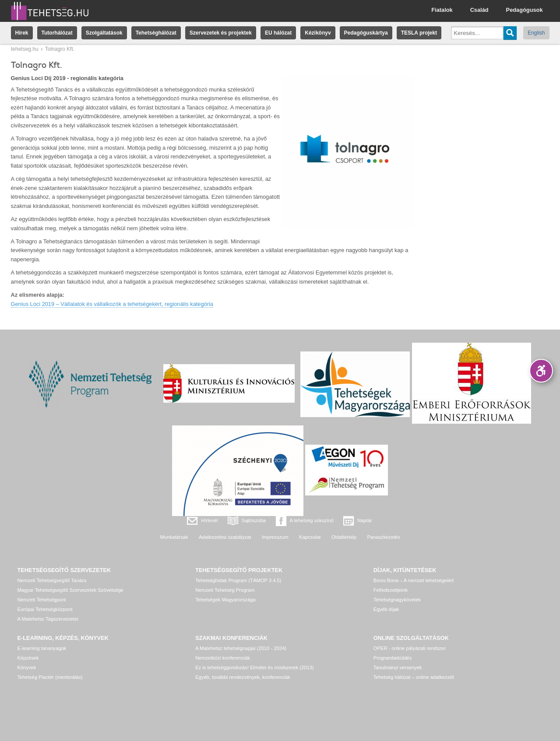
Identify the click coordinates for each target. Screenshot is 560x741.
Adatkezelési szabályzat (225, 537)
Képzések (28, 658)
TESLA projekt (419, 33)
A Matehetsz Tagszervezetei (48, 619)
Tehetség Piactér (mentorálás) (50, 677)
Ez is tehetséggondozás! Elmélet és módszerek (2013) (255, 667)
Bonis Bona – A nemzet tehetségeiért (414, 580)
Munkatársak (174, 537)
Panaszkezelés (383, 537)
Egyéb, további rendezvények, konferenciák (243, 677)
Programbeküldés (393, 658)
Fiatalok (442, 10)
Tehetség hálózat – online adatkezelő (414, 677)
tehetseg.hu (25, 49)
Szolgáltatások (104, 33)
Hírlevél (209, 520)
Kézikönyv (318, 33)
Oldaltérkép (344, 537)
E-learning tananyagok (42, 648)
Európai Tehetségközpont (45, 609)
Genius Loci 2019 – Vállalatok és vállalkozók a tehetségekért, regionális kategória (112, 304)
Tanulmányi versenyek (398, 667)
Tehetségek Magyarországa (225, 600)
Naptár (365, 520)
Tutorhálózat (57, 33)
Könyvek (27, 667)
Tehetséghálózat (156, 33)
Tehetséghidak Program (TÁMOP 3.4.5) (238, 580)
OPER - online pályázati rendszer (410, 648)
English (536, 33)
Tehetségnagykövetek (397, 600)
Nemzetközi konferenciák (223, 658)
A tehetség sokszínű (312, 520)
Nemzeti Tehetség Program (225, 590)
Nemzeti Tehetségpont (42, 600)
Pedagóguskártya (366, 33)
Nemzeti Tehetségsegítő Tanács (52, 580)
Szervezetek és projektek (221, 33)
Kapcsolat (310, 537)
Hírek (22, 33)
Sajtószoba (254, 520)
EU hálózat (278, 33)
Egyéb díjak (386, 609)
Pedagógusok (525, 10)
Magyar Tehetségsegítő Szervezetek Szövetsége (70, 590)
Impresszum (275, 537)
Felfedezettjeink (391, 590)
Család (479, 10)
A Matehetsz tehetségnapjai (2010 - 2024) (241, 648)
